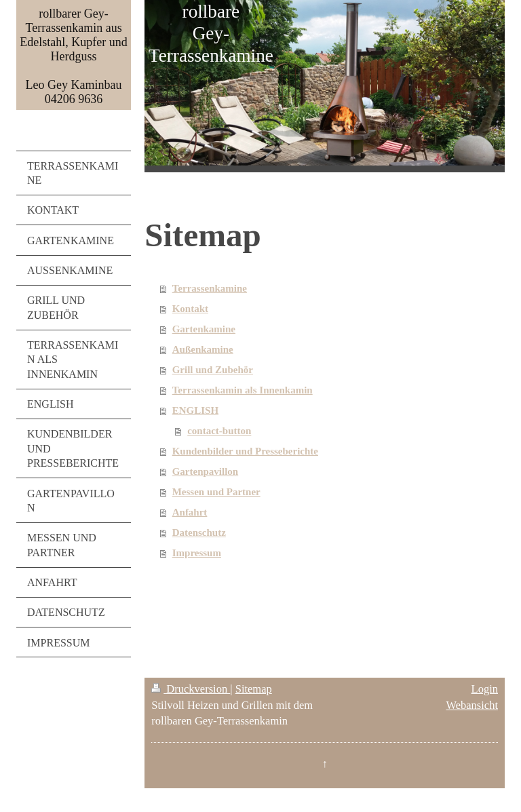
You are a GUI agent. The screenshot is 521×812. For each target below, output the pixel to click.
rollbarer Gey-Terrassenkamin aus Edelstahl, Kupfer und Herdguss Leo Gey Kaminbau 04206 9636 (73, 56)
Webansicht (472, 705)
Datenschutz (199, 533)
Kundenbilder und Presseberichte (245, 451)
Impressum (197, 553)
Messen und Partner (216, 492)
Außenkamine (203, 349)
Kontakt (190, 309)
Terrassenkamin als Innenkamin (243, 390)
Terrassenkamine (210, 288)
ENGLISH (195, 410)
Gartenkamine (204, 329)
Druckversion (191, 689)
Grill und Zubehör (213, 370)
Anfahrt (190, 512)
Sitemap (254, 689)
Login (485, 689)
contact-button (219, 431)
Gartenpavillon (206, 471)
